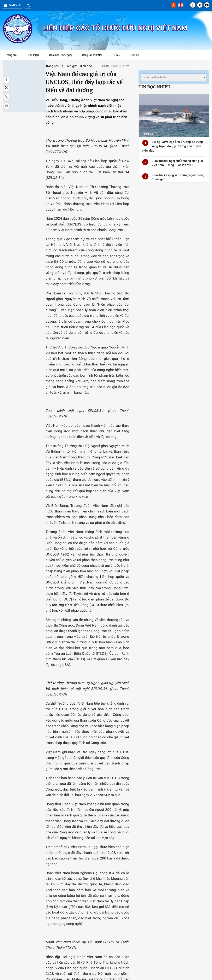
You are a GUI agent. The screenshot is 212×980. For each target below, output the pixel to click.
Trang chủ (11, 55)
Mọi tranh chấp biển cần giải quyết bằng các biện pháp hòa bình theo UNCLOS (187, 927)
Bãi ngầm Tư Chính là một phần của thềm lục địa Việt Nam (105, 925)
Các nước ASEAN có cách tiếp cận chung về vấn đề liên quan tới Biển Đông (146, 925)
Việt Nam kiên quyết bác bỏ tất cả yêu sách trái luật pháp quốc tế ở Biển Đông (64, 925)
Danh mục (12, 5)
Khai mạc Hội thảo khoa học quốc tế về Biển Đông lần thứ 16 (146, 879)
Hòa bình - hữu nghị (60, 55)
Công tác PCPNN (92, 55)
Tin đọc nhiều (154, 87)
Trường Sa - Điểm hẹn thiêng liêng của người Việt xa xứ (64, 879)
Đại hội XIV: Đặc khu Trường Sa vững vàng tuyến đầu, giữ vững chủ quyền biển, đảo (172, 146)
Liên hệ (135, 55)
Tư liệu (118, 55)
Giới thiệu (33, 55)
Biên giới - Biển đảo (46, 66)
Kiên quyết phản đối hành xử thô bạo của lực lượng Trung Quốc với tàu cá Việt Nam (189, 881)
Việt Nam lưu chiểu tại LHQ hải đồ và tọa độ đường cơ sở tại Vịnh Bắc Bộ (22, 879)
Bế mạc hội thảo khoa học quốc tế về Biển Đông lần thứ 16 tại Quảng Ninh (105, 879)
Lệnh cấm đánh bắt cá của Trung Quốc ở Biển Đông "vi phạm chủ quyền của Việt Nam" (22, 927)
